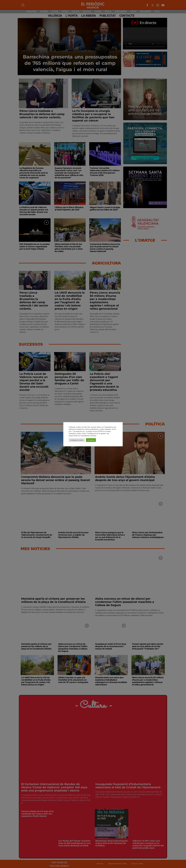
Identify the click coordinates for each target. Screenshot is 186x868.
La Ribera (89, 16)
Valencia (55, 16)
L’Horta (72, 16)
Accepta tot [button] (91, 440)
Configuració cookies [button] (77, 440)
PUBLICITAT (108, 16)
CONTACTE (127, 16)
